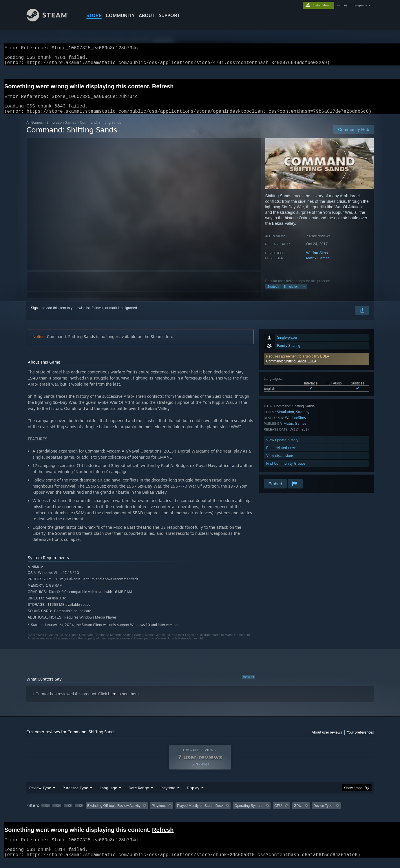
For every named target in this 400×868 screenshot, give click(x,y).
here (112, 701)
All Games (35, 129)
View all (249, 684)
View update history (282, 447)
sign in (342, 5)
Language (108, 795)
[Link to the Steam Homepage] (52, 20)
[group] (200, 813)
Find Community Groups (286, 470)
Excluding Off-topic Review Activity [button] (114, 813)
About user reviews (327, 739)
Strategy (273, 293)
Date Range (139, 795)
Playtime (168, 795)
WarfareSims (317, 260)
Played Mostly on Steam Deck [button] (200, 813)
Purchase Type (75, 795)
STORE (94, 15)
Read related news (281, 455)
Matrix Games (318, 265)
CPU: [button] (278, 813)
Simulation (291, 293)
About (147, 15)
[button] (317, 366)
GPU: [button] (298, 813)
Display (193, 795)
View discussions (280, 463)
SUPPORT (169, 15)
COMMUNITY (120, 15)
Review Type (40, 795)
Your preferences (360, 739)
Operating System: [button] (249, 813)
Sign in (36, 315)
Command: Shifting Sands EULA (291, 368)
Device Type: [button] (323, 813)
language (360, 5)
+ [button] (304, 293)
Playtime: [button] (159, 813)
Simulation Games (61, 129)
